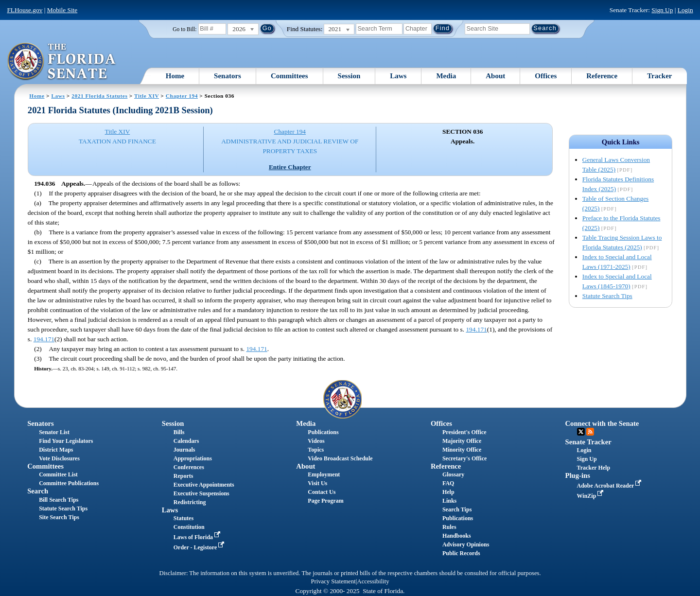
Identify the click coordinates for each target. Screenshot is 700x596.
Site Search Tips (59, 517)
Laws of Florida (198, 537)
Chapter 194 (182, 96)
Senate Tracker (588, 442)
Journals (184, 450)
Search (38, 491)
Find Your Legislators (66, 441)
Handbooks (457, 536)
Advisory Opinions (466, 544)
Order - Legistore (200, 547)
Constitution (189, 527)
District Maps (56, 450)
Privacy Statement (333, 581)
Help (448, 492)
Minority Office (462, 450)
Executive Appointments (204, 485)
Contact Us (322, 492)
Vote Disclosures (59, 458)
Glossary (453, 474)
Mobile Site (62, 10)
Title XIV (147, 96)
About (495, 76)
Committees (289, 76)
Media (446, 76)
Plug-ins (578, 475)
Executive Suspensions (201, 493)
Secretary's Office (464, 458)
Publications (323, 432)
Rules (449, 527)
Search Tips (457, 509)
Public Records (461, 553)
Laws (398, 76)
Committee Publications (69, 483)
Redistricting (190, 502)
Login (685, 10)
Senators (227, 76)
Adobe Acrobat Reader (610, 486)
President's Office (464, 432)
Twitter (581, 432)
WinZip (591, 496)
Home (175, 76)
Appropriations (193, 458)
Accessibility (373, 581)
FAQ (448, 483)
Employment (324, 474)
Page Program (325, 501)
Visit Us (317, 483)
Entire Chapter (290, 167)
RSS (590, 432)
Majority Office (462, 441)
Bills (179, 432)
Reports (184, 476)
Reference (602, 76)
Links (449, 501)
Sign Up (662, 10)
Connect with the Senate (602, 423)
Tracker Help (594, 468)
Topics (316, 450)
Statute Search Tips (607, 296)
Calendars (186, 441)
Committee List (58, 474)
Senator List (54, 432)
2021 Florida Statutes (99, 96)
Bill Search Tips (59, 500)
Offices (546, 76)
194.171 (476, 329)
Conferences (189, 467)
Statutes (184, 518)
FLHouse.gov (25, 10)
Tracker (659, 76)
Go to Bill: (184, 29)
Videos (316, 441)
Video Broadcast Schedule (340, 458)
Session (349, 76)
